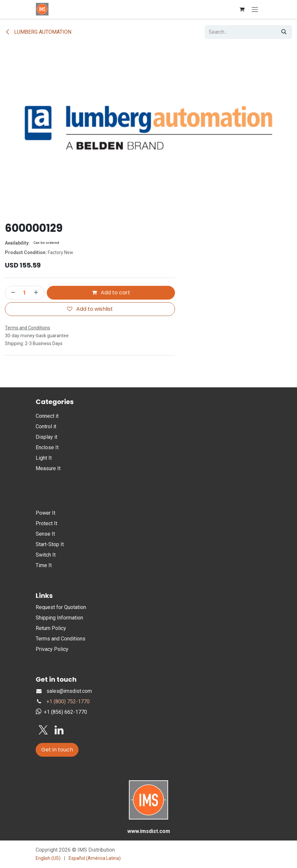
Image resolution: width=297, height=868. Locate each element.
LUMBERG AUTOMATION (38, 32)
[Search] (284, 32)
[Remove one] (12, 293)
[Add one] (37, 293)
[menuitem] (48, 858)
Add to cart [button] (111, 293)
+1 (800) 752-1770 (68, 702)
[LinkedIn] (59, 730)
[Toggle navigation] (255, 9)
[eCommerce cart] (242, 9)
